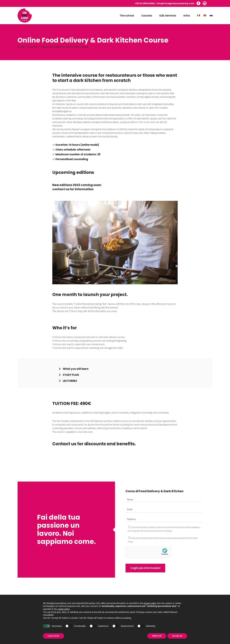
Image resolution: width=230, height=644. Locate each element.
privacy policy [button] (150, 609)
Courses (32, 47)
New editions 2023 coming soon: (77, 185)
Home (21, 47)
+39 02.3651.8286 (144, 3)
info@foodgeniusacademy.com (175, 3)
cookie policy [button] (63, 615)
